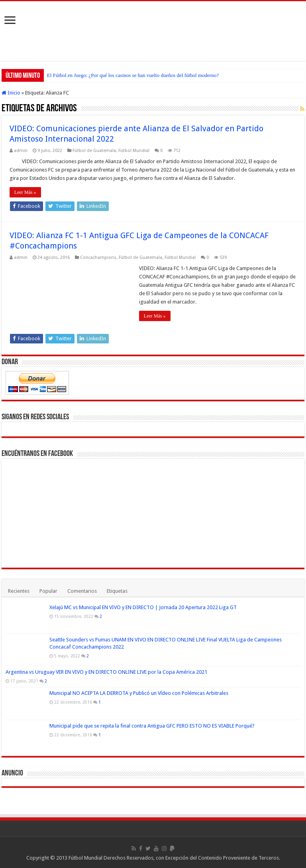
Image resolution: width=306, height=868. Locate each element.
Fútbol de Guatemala (94, 151)
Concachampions (98, 257)
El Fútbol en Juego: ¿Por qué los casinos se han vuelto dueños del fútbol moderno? (133, 75)
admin (21, 151)
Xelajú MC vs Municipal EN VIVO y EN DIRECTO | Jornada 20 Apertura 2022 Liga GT (143, 607)
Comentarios (82, 591)
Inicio (11, 93)
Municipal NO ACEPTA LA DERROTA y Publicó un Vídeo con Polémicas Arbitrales (139, 693)
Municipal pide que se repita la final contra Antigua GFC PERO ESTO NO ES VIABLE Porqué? (152, 726)
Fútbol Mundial (134, 151)
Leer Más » (25, 192)
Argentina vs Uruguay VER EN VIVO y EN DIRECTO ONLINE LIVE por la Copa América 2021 (106, 672)
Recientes (19, 591)
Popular (48, 591)
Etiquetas (117, 591)
